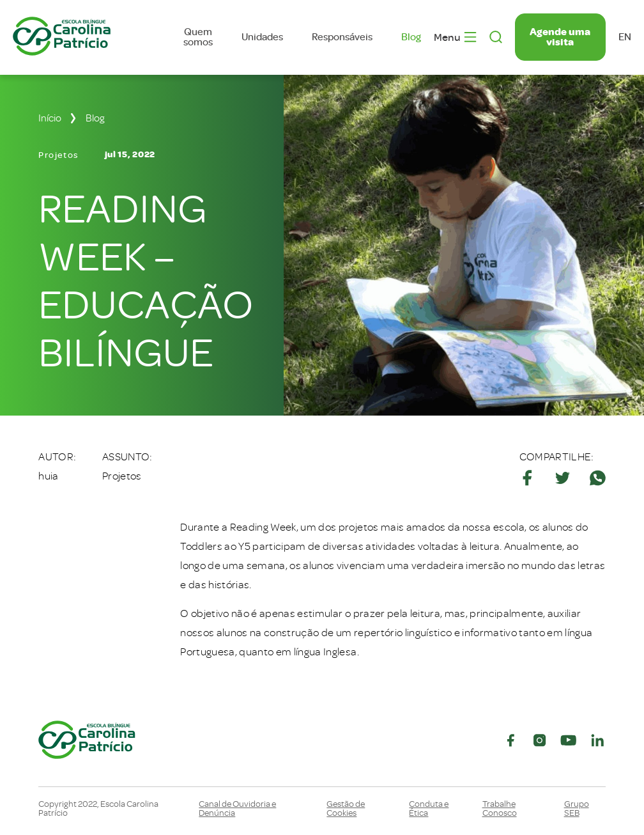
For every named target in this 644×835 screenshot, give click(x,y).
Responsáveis (342, 37)
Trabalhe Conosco (500, 809)
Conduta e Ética (429, 809)
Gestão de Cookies (346, 809)
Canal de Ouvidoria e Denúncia (237, 809)
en (625, 37)
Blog (411, 37)
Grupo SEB (577, 809)
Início (50, 118)
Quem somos (198, 37)
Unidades (262, 37)
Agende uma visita (560, 37)
